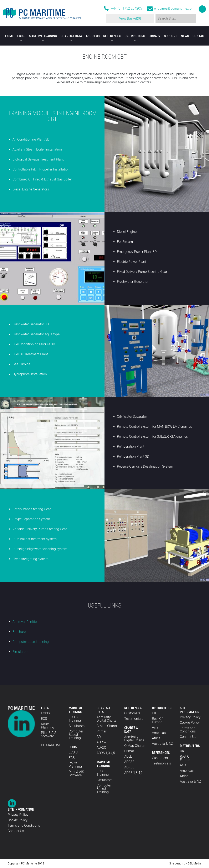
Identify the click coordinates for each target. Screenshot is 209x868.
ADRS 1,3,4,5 (106, 753)
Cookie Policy (190, 723)
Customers (132, 713)
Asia (155, 727)
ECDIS (21, 36)
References (112, 36)
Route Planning (48, 726)
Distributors (135, 36)
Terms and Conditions (188, 730)
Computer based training (31, 642)
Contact (199, 36)
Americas (159, 733)
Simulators (20, 652)
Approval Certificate (27, 622)
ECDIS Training (75, 719)
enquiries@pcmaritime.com (174, 9)
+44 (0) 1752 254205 (127, 9)
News (185, 36)
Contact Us (188, 737)
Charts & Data (71, 36)
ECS (44, 719)
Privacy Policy (190, 717)
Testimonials (134, 719)
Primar (101, 731)
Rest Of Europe (157, 720)
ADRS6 (102, 748)
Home (9, 36)
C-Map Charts (107, 726)
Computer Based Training (76, 735)
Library (155, 36)
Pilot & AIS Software (49, 734)
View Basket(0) (128, 18)
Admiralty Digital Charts (106, 719)
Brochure (19, 632)
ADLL (100, 737)
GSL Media (194, 863)
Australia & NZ (163, 744)
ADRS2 (102, 742)
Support (171, 36)
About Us (93, 36)
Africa (156, 738)
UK (154, 713)
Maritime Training (43, 36)
